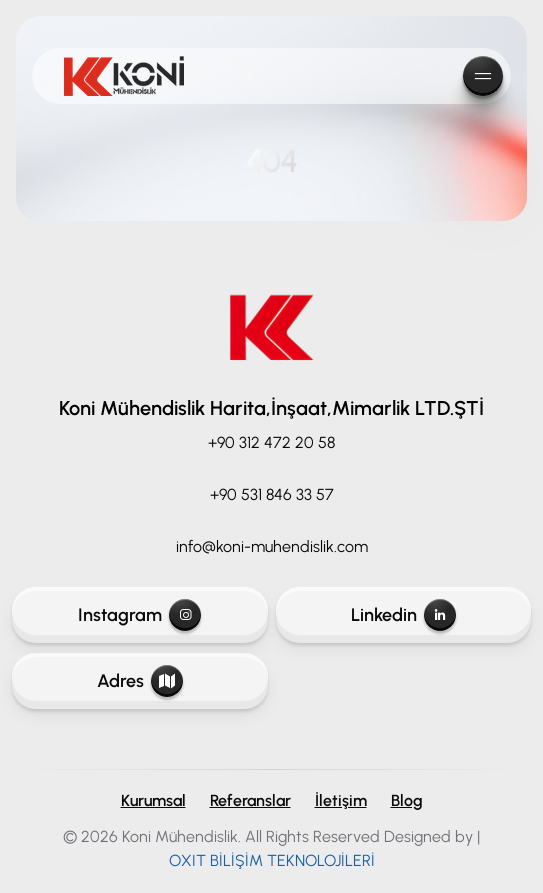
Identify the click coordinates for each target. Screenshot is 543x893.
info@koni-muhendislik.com (272, 546)
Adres (140, 681)
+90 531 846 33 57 (272, 494)
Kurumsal (153, 800)
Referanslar (250, 800)
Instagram (139, 615)
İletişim (341, 800)
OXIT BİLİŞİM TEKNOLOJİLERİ (272, 860)
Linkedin (403, 615)
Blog (407, 800)
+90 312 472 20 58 (271, 442)
